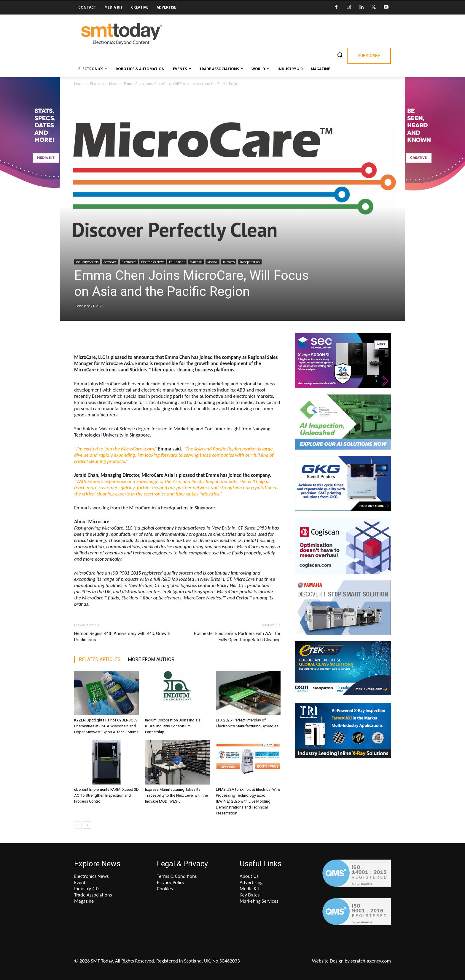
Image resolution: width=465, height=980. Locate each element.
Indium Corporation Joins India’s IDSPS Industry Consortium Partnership (173, 726)
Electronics (129, 262)
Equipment (177, 262)
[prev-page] (78, 825)
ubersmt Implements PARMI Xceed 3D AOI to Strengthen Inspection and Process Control (106, 795)
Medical (212, 262)
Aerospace (110, 262)
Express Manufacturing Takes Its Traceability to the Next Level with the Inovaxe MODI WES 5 (176, 795)
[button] (340, 55)
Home (79, 84)
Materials (196, 262)
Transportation (250, 262)
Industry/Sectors (87, 262)
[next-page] (87, 825)
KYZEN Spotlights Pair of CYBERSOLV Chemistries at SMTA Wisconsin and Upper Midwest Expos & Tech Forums (106, 726)
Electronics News (104, 84)
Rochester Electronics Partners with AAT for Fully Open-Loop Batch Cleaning (237, 637)
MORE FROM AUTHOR (151, 659)
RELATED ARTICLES (100, 659)
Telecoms (229, 262)
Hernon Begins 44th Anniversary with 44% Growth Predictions (122, 637)
